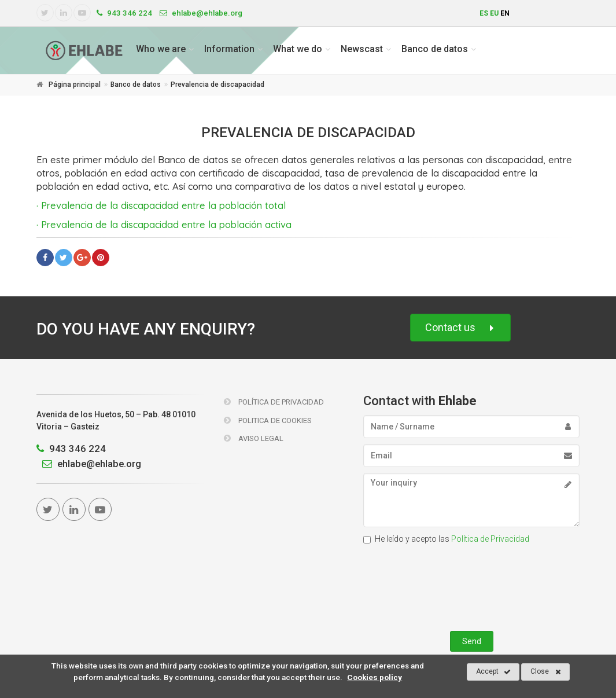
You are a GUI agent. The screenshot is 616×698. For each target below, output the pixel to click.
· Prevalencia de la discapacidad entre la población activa (164, 224)
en (505, 13)
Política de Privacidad (274, 402)
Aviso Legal (254, 438)
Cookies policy (375, 677)
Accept (493, 672)
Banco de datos (435, 49)
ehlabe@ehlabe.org (89, 464)
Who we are (161, 49)
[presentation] (471, 585)
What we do (298, 49)
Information (229, 49)
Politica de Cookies (268, 420)
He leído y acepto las (446, 539)
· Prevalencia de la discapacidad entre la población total (161, 205)
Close (546, 672)
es (484, 13)
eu (494, 13)
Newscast (362, 49)
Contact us (460, 328)
